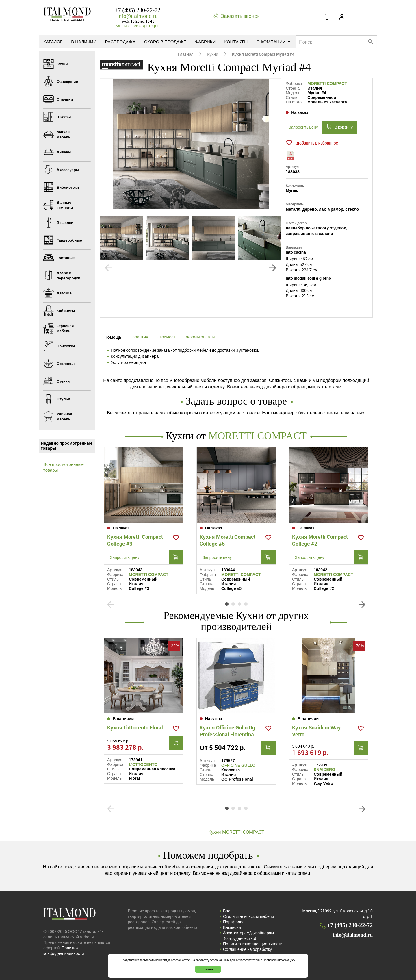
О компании (273, 42)
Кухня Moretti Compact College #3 (135, 540)
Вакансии (232, 927)
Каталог (53, 42)
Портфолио (234, 922)
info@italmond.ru (138, 16)
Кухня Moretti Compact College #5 (227, 540)
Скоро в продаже (165, 42)
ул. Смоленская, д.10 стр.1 (138, 26)
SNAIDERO (324, 770)
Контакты (236, 42)
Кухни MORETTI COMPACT (236, 832)
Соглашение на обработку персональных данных (247, 952)
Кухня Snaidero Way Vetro (316, 731)
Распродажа (120, 42)
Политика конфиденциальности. (64, 951)
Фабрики (205, 42)
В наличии (84, 42)
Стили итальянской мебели (248, 916)
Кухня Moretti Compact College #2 (320, 540)
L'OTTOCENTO (143, 764)
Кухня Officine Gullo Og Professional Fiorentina (227, 731)
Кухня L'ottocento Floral (135, 727)
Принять (208, 969)
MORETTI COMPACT (327, 84)
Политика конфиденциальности (253, 944)
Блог (227, 911)
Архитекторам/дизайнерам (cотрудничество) (248, 935)
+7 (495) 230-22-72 (138, 10)
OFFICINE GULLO (238, 765)
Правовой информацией (279, 960)
